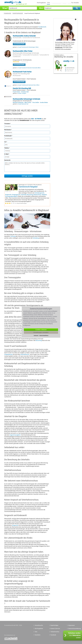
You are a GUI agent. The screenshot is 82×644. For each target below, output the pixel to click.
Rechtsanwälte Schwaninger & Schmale (26, 53)
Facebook (53, 635)
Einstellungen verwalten (41, 332)
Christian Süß (25, 92)
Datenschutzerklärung (72, 629)
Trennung (13, 236)
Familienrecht (42, 27)
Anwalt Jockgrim (22, 93)
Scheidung (36, 238)
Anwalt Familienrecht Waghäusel (32, 13)
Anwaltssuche (8, 13)
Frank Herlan (17, 92)
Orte (50, 3)
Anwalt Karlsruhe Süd (23, 104)
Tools (64, 3)
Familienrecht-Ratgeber (28, 187)
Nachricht (7, 160)
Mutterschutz (37, 195)
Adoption (44, 195)
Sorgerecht (8, 195)
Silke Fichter (28, 102)
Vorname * (7, 123)
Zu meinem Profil (19, 44)
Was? (5, 8)
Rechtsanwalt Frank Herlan (22, 72)
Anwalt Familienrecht (18, 13)
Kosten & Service (55, 629)
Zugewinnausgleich (15, 435)
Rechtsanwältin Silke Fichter (23, 51)
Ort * (6, 142)
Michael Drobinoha (18, 102)
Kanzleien (38, 635)
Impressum (72, 625)
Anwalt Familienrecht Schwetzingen (28, 47)
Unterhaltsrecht (25, 354)
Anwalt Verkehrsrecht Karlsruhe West (29, 85)
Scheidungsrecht (39, 193)
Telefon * (7, 148)
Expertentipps (57, 3)
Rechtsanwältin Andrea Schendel (24, 36)
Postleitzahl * (8, 136)
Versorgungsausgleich (11, 196)
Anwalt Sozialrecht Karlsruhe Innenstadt (29, 68)
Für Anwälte (75, 3)
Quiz (68, 3)
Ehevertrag (30, 195)
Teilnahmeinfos (55, 632)
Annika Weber (44, 102)
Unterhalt (23, 195)
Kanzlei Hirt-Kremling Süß (21, 74)
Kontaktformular (59, 48)
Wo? (41, 8)
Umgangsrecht (16, 195)
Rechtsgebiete (43, 3)
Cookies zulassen (41, 330)
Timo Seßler (36, 102)
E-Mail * (7, 154)
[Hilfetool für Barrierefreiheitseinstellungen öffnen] (80, 324)
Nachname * (8, 130)
